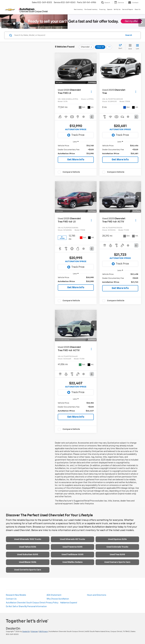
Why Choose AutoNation (58, 599)
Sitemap (34, 632)
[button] (94, 68)
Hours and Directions (97, 595)
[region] (76, 150)
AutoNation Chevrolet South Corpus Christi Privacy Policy (32, 603)
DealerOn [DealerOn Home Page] (26, 632)
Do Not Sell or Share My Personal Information (26, 607)
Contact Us (11, 599)
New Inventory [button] (78, 10)
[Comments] (92, 117)
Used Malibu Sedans (72, 562)
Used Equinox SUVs (117, 539)
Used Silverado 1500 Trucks (28, 539)
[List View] (137, 47)
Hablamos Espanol (69, 603)
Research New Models (16, 595)
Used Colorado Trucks (117, 547)
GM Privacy (43, 632)
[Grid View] (129, 47)
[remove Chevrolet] (86, 47)
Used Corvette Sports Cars (28, 570)
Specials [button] (110, 10)
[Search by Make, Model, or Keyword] (68, 35)
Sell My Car (117, 10)
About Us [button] (137, 10)
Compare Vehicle (71, 172)
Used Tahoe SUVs (28, 547)
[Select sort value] (121, 47)
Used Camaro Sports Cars (117, 562)
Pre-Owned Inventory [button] (91, 10)
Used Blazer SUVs (28, 562)
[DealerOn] (13, 628)
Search (129, 35)
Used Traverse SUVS (72, 547)
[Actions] (91, 92)
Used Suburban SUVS (28, 555)
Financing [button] (102, 10)
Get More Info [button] (76, 160)
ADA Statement (54, 595)
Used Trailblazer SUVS (72, 555)
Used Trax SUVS (117, 555)
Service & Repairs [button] (128, 10)
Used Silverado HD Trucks (72, 539)
